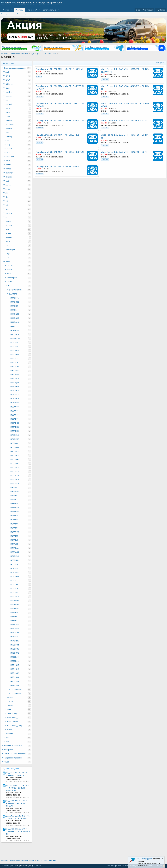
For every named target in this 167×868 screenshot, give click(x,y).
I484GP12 (15, 379)
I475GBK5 (15, 649)
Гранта (10, 282)
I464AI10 (14, 540)
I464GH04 (15, 576)
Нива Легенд (12, 717)
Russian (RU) (8, 866)
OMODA (9, 213)
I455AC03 (15, 407)
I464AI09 (14, 536)
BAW (8, 80)
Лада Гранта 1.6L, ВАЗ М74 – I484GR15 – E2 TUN (60, 120)
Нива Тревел (12, 721)
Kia (7, 197)
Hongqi (8, 169)
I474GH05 (15, 641)
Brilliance (9, 84)
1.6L (10, 286)
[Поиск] (161, 10)
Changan (9, 96)
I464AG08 (15, 532)
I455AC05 (15, 415)
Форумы (6, 10)
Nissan (8, 209)
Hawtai (8, 165)
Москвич (9, 734)
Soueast (9, 237)
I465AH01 (15, 613)
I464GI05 (14, 580)
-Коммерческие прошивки (15, 754)
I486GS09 (15, 447)
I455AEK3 (15, 427)
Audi (7, 72)
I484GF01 (15, 342)
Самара (10, 705)
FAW (7, 132)
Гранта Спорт (12, 713)
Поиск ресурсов (23, 14)
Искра (9, 730)
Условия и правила (114, 866)
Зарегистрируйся (145, 859)
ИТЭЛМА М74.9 (16, 689)
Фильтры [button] (159, 63)
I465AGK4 (15, 552)
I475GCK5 (15, 653)
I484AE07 (14, 496)
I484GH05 (15, 354)
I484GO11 (15, 375)
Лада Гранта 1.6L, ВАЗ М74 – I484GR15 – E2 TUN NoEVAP (18, 803)
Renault (9, 225)
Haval (8, 161)
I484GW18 (15, 403)
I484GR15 (15, 387)
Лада (8, 262)
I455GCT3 (15, 475)
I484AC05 (15, 492)
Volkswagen (10, 249)
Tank (7, 245)
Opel (7, 217)
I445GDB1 (15, 334)
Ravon (8, 221)
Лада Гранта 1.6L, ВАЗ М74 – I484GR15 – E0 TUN (60, 152)
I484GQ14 (15, 383)
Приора (10, 701)
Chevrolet (9, 104)
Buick (8, 88)
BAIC (8, 76)
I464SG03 (15, 600)
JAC (7, 181)
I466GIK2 (14, 564)
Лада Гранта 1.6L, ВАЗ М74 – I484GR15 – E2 (57, 135)
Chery (8, 100)
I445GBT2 (15, 467)
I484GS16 (15, 395)
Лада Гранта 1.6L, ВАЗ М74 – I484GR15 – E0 (57, 166)
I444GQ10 (15, 318)
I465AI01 (14, 617)
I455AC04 (15, 411)
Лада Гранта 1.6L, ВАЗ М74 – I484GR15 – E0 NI (124, 152)
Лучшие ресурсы (11, 769)
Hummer (9, 173)
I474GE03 (15, 633)
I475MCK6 (15, 669)
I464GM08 (15, 596)
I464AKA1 (15, 548)
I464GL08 (14, 592)
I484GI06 (14, 358)
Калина (10, 697)
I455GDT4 (15, 479)
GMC (8, 153)
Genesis (9, 149)
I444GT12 (15, 326)
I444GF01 (15, 298)
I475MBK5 (15, 665)
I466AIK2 (14, 621)
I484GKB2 (15, 439)
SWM (8, 241)
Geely (8, 145)
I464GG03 (15, 572)
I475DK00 (15, 657)
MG (7, 205)
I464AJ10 (14, 544)
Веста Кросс (12, 278)
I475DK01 (15, 661)
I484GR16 (15, 391)
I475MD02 (15, 625)
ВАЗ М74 (13, 294)
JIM (7, 193)
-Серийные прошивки (13, 758)
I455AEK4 (15, 431)
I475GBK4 (15, 645)
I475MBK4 (15, 677)
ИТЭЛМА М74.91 (16, 693)
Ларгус (10, 266)
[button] (12, 10)
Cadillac (9, 92)
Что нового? (32, 10)
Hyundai (9, 177)
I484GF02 (15, 346)
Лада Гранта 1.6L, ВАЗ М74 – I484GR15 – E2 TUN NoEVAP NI (18, 788)
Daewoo (9, 120)
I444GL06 (14, 310)
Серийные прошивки (13, 746)
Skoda (8, 233)
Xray (9, 274)
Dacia (8, 108)
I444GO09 (15, 314)
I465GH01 (15, 560)
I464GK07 (15, 588)
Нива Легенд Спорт (15, 726)
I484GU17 (15, 399)
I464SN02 (15, 609)
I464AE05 (14, 520)
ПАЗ (7, 738)
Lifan (8, 201)
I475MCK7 (15, 681)
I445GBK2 (15, 483)
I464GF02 (15, 568)
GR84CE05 (15, 338)
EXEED (9, 128)
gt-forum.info (36, 866)
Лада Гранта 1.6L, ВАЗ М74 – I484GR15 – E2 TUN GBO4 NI (18, 831)
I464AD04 (15, 516)
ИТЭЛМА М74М (16, 290)
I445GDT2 (15, 455)
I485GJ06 (14, 443)
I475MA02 (15, 673)
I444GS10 (15, 322)
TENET (9, 116)
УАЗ (7, 742)
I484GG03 (15, 350)
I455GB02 (15, 463)
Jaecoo (8, 185)
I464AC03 (15, 512)
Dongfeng (9, 124)
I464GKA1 (15, 556)
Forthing (9, 136)
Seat (7, 229)
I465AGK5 (15, 508)
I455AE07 (14, 419)
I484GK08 (15, 366)
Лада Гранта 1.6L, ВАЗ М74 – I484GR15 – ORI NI (59, 69)
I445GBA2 (15, 459)
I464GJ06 (14, 584)
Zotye (8, 253)
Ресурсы (19, 10)
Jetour (8, 189)
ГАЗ (7, 258)
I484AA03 (14, 487)
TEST (7, 762)
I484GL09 (14, 370)
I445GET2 (15, 471)
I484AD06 (15, 330)
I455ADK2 (15, 423)
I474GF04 (15, 637)
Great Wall (10, 157)
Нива (9, 709)
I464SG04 (15, 604)
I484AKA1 (15, 500)
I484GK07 (15, 362)
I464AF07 (14, 528)
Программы (9, 750)
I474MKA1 (15, 685)
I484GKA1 (15, 435)
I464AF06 (14, 524)
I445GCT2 (15, 451)
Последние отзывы (8, 14)
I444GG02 (15, 302)
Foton (8, 112)
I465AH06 (15, 504)
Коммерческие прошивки (15, 68)
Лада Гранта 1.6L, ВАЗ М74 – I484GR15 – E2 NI (124, 120)
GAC (8, 141)
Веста (9, 270)
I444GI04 (14, 306)
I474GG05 (15, 629)
